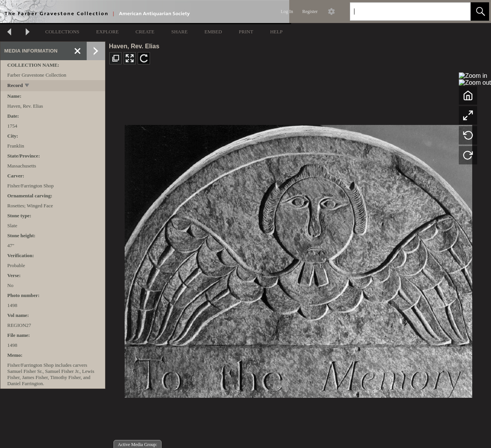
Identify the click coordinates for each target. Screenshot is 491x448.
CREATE (145, 32)
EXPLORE (108, 32)
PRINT (246, 32)
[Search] (401, 11)
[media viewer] (298, 259)
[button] (480, 11)
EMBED (213, 32)
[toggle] (27, 86)
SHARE (179, 32)
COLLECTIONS (62, 32)
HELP (276, 32)
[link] (459, 11)
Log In (287, 11)
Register (310, 11)
